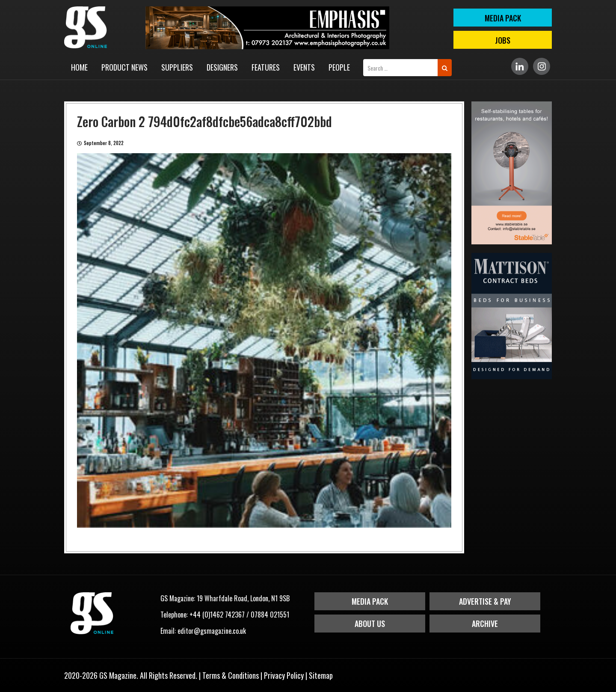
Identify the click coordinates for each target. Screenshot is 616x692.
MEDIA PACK (503, 18)
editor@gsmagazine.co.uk (212, 631)
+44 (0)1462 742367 (217, 615)
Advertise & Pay (485, 601)
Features (266, 67)
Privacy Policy (284, 675)
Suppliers (177, 67)
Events (304, 67)
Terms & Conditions (231, 675)
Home (79, 67)
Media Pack (370, 601)
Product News (124, 67)
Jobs (503, 40)
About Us (370, 624)
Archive (485, 624)
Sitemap (321, 675)
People (339, 67)
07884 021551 (270, 615)
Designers (222, 67)
